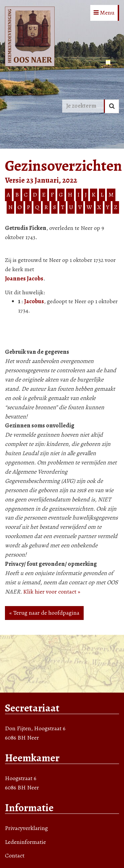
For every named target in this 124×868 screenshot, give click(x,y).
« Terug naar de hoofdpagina (44, 613)
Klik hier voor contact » (52, 592)
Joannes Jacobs (24, 278)
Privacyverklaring (26, 828)
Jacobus (34, 301)
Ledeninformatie (25, 842)
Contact (15, 855)
